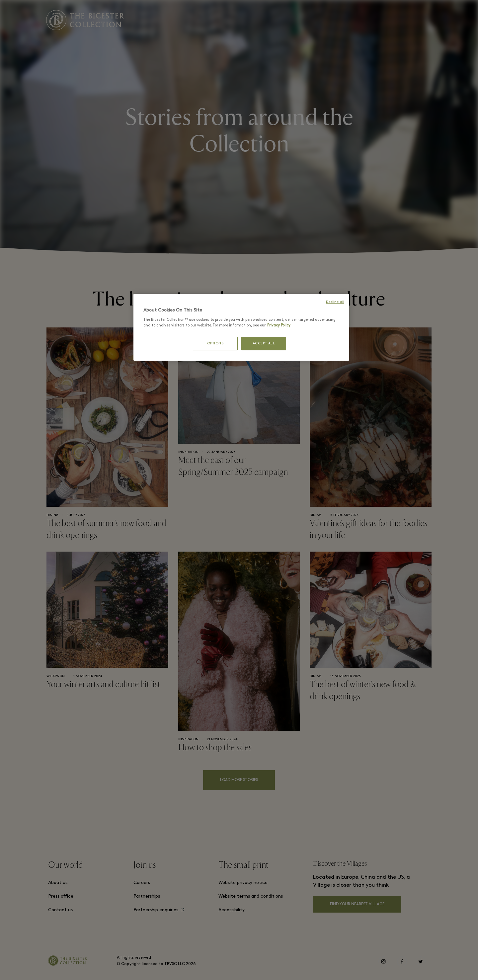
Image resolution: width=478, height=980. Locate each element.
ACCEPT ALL (264, 344)
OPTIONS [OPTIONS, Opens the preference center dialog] (215, 344)
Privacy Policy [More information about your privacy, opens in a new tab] (279, 325)
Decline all (335, 302)
